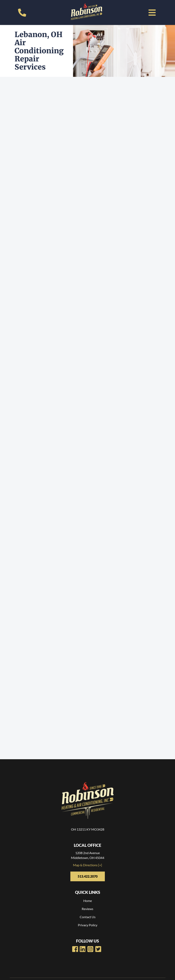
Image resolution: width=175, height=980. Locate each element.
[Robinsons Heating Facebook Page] (75, 949)
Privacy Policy (88, 925)
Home (88, 901)
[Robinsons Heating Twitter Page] (98, 949)
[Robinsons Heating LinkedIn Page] (90, 949)
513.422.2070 (88, 876)
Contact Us (88, 917)
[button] (152, 13)
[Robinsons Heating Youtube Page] (83, 949)
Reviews (87, 909)
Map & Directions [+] (87, 865)
